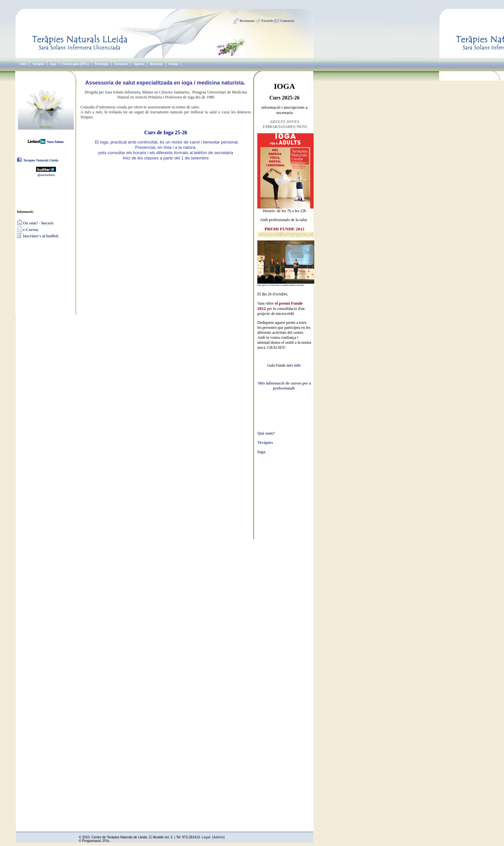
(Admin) (219, 837)
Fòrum (173, 64)
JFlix (106, 841)
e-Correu (27, 230)
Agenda (139, 64)
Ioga (53, 64)
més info (294, 365)
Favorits (268, 21)
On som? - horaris (35, 223)
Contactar (287, 21)
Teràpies (38, 64)
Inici (23, 64)
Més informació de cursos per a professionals (284, 386)
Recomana (247, 21)
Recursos (156, 64)
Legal (206, 837)
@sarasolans (46, 175)
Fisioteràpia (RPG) (75, 64)
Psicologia (101, 64)
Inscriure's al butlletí (38, 236)
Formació (121, 64)
